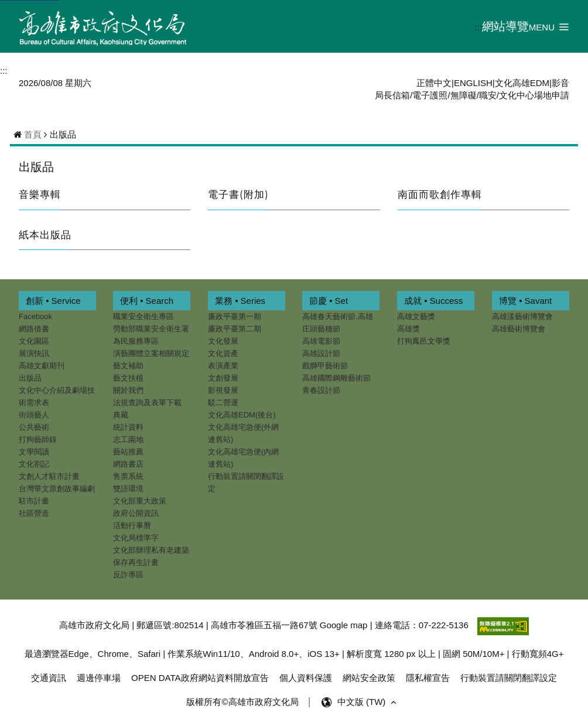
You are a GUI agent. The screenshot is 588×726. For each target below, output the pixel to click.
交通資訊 (49, 678)
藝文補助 (128, 366)
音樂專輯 (40, 194)
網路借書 (34, 329)
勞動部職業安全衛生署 (151, 329)
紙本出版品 (45, 235)
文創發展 (223, 378)
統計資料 (128, 427)
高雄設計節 (321, 353)
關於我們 (128, 390)
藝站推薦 (128, 452)
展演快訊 (34, 353)
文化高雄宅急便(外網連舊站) (243, 433)
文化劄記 (34, 464)
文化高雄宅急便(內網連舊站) (243, 458)
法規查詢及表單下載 (147, 403)
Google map (344, 625)
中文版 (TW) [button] (368, 702)
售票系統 (128, 476)
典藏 (121, 415)
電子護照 (430, 95)
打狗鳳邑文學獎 (424, 341)
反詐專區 (128, 575)
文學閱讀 (34, 452)
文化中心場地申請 (534, 95)
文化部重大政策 (140, 501)
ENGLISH (473, 83)
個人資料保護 (306, 678)
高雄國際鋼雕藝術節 (336, 378)
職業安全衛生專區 (143, 316)
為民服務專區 (136, 341)
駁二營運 (223, 403)
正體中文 (434, 83)
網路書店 (128, 464)
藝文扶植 (128, 378)
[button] (549, 27)
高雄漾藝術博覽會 (522, 316)
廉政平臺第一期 (235, 316)
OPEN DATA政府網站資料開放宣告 (200, 678)
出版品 (36, 167)
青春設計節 (321, 390)
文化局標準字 (136, 538)
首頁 (33, 134)
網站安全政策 (369, 678)
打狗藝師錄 (38, 439)
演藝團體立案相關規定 (151, 353)
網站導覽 (505, 26)
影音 (560, 83)
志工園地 (128, 439)
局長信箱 (392, 95)
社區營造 (34, 513)
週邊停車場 (99, 678)
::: (478, 27)
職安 (488, 95)
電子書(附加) (238, 194)
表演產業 (223, 366)
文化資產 (223, 353)
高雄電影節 (321, 341)
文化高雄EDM (522, 83)
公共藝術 (34, 427)
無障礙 (464, 95)
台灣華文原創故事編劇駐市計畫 (57, 495)
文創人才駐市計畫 (49, 476)
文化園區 (34, 341)
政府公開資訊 (136, 513)
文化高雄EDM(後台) (242, 415)
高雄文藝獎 (416, 316)
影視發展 (223, 390)
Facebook (35, 316)
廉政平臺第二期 (235, 329)
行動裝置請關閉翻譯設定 (246, 482)
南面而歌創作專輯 (440, 194)
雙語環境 (128, 489)
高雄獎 (408, 329)
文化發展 (223, 341)
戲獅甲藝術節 (325, 366)
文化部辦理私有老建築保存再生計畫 (151, 556)
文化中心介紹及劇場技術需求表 (57, 396)
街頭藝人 (34, 415)
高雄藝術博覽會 (519, 329)
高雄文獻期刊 (42, 366)
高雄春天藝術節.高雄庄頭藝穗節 (338, 323)
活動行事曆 (132, 525)
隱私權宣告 (428, 678)
